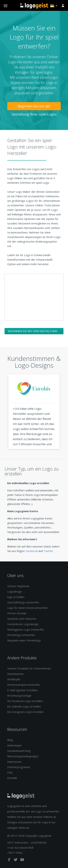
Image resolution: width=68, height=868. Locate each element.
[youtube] (22, 860)
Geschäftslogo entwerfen (23, 602)
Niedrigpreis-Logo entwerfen (26, 629)
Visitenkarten (15, 674)
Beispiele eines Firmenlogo (24, 640)
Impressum (14, 762)
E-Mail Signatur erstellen (22, 690)
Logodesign (15, 591)
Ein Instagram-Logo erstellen (25, 712)
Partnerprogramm (19, 767)
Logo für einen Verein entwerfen (27, 608)
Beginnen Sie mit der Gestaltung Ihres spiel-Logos (34, 107)
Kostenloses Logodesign (23, 624)
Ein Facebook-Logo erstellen (25, 701)
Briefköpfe (14, 679)
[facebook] (9, 860)
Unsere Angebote (18, 586)
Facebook (32, 551)
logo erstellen (16, 597)
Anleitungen (15, 745)
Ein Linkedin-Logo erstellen (24, 706)
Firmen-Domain (17, 613)
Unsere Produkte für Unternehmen (29, 668)
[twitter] (16, 860)
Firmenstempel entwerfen (24, 685)
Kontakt (12, 778)
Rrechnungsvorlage (19, 696)
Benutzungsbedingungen (23, 756)
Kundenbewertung (19, 751)
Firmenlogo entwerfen (21, 635)
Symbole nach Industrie (22, 619)
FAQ (10, 772)
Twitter (48, 551)
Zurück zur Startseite (34, 6)
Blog (10, 740)
